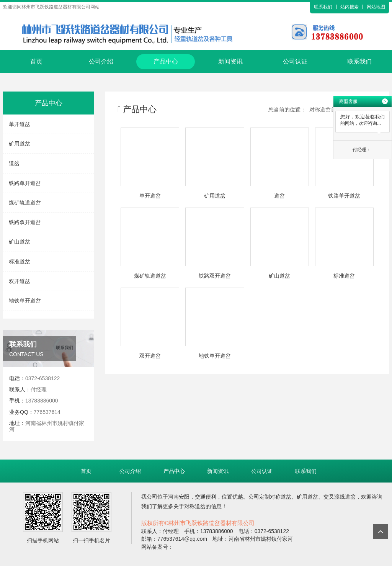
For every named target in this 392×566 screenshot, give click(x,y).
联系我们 (323, 7)
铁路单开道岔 (25, 183)
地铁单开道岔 (25, 301)
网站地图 (376, 7)
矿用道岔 (20, 144)
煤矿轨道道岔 (25, 203)
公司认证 (295, 61)
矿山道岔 (20, 242)
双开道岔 (20, 281)
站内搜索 (350, 7)
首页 (36, 61)
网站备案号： (157, 547)
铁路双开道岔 (25, 222)
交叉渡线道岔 (340, 497)
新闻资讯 (230, 61)
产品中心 (166, 61)
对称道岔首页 (325, 110)
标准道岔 (20, 262)
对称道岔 (281, 497)
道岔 (14, 163)
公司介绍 (101, 61)
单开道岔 (20, 124)
